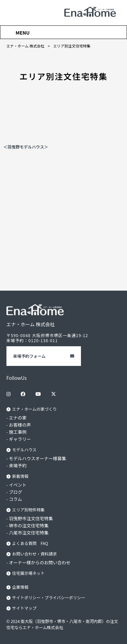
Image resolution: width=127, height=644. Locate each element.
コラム (15, 499)
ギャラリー (20, 439)
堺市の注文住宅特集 (29, 525)
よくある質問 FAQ (30, 543)
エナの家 (18, 418)
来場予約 (18, 465)
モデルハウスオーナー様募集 (37, 458)
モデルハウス (24, 450)
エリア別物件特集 (28, 510)
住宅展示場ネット (28, 573)
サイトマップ (24, 608)
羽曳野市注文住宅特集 (31, 518)
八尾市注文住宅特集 (29, 533)
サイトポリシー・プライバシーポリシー (49, 597)
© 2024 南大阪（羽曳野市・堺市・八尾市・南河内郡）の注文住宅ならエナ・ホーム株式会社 (62, 624)
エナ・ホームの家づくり (35, 409)
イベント (18, 485)
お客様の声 (20, 425)
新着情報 (20, 476)
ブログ (15, 492)
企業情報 (20, 587)
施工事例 (18, 432)
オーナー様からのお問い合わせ (40, 562)
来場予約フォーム (29, 356)
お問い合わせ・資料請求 (35, 554)
